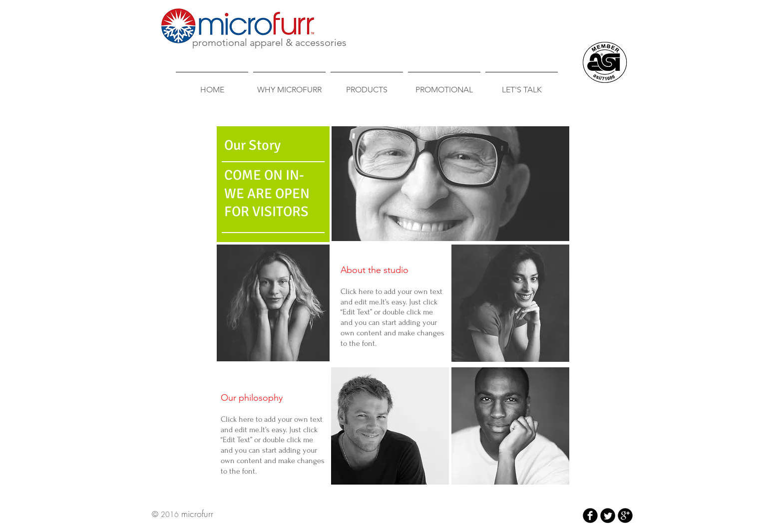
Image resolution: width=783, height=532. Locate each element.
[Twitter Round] (608, 516)
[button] (273, 303)
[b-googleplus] (625, 516)
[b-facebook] (590, 516)
